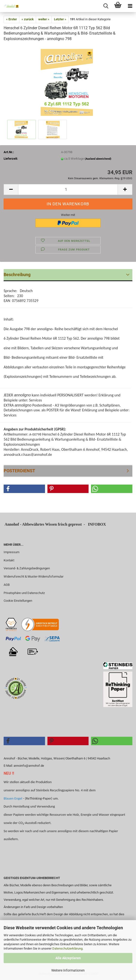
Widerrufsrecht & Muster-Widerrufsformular (34, 576)
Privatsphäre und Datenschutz (24, 593)
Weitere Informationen (68, 970)
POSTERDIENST (19, 471)
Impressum (11, 552)
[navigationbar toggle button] (130, 6)
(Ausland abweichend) (98, 159)
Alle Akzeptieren (68, 958)
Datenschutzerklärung (67, 948)
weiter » (44, 19)
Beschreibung (17, 275)
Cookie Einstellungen (18, 601)
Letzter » (60, 19)
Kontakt (9, 560)
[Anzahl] (68, 190)
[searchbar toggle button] (106, 6)
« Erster (11, 19)
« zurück (28, 19)
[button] (11, 190)
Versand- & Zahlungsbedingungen (27, 568)
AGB (7, 585)
